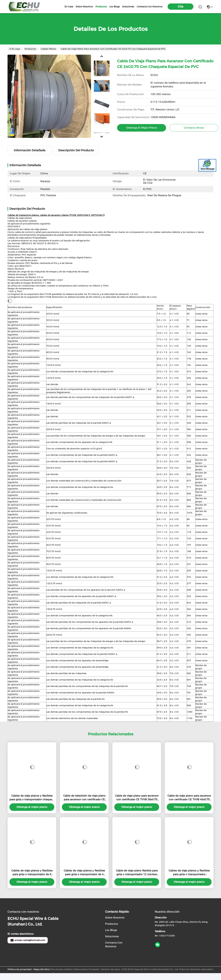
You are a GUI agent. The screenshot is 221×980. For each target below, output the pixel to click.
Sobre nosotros (115, 918)
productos (101, 7)
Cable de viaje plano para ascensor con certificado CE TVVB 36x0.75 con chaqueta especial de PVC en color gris (137, 798)
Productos (30, 49)
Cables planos (48, 49)
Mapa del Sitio (41, 969)
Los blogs (111, 930)
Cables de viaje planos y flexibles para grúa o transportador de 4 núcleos (84, 873)
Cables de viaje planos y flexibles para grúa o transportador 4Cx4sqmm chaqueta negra (189, 873)
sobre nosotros (84, 7)
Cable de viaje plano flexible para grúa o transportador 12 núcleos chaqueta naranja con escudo (137, 873)
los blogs (115, 7)
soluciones (128, 7)
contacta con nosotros (150, 7)
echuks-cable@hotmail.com (28, 940)
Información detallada (30, 150)
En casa (69, 7)
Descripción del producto (76, 150)
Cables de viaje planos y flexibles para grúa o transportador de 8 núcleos (32, 873)
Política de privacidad (20, 969)
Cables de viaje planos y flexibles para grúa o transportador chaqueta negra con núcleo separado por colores (32, 798)
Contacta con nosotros (114, 945)
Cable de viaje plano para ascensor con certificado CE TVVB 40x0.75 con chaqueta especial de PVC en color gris (189, 798)
